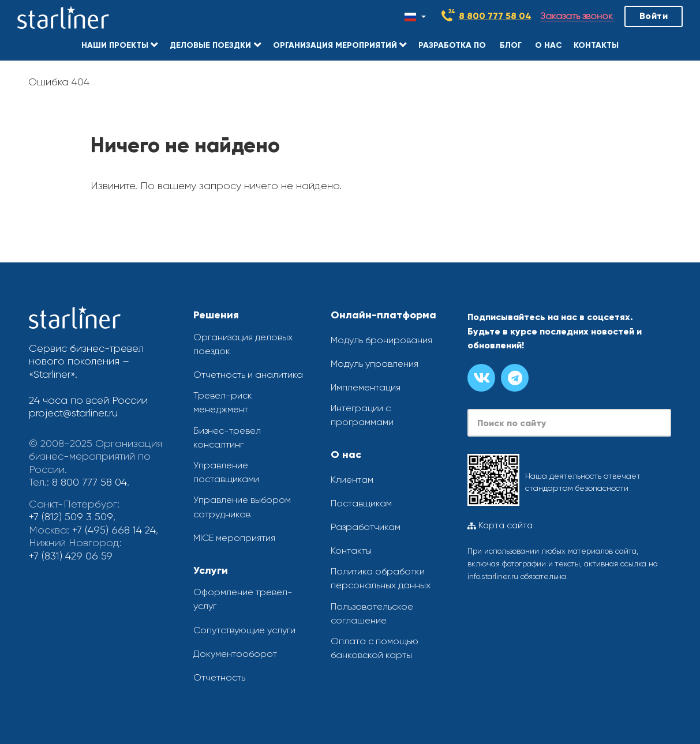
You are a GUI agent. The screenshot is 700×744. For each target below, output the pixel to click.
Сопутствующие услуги (244, 630)
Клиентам (352, 480)
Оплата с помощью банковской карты (375, 648)
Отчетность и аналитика (248, 375)
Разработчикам (366, 527)
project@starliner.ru (73, 413)
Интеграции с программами (362, 415)
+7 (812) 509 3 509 (70, 517)
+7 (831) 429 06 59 (71, 556)
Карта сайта (500, 525)
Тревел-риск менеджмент (223, 402)
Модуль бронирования (381, 340)
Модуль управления (375, 364)
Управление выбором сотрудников (242, 507)
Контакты (351, 551)
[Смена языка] (415, 16)
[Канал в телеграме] (515, 378)
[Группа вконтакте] (481, 378)
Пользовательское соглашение (372, 613)
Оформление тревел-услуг (243, 599)
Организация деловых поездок (243, 344)
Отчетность (219, 677)
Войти (654, 16)
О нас (346, 454)
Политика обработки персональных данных (381, 578)
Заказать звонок (577, 16)
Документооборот (235, 654)
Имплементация (366, 387)
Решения (216, 315)
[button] (119, 43)
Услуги (211, 570)
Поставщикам (361, 503)
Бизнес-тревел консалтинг (227, 437)
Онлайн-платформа (383, 315)
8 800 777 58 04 (495, 16)
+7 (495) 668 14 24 (114, 530)
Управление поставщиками (226, 472)
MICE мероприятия (234, 538)
